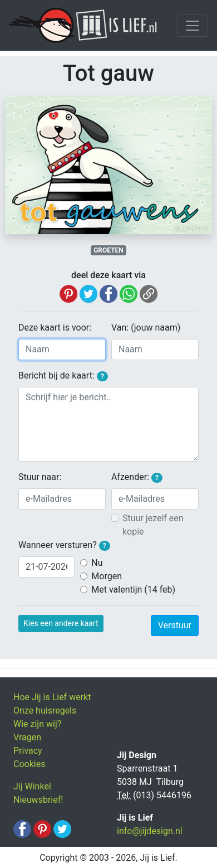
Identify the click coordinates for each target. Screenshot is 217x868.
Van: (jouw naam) (146, 328)
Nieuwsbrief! (38, 800)
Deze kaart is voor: (55, 328)
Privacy (28, 751)
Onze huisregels (45, 711)
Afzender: (137, 477)
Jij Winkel (32, 786)
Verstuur (175, 625)
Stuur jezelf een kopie (153, 525)
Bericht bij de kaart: (63, 376)
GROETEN (108, 250)
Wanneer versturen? (64, 545)
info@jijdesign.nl (150, 831)
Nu (97, 563)
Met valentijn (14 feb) (133, 590)
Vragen (27, 737)
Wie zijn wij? (37, 724)
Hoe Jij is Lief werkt (52, 697)
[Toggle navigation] (193, 26)
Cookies (29, 764)
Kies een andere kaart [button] (61, 623)
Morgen (107, 576)
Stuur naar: (40, 477)
